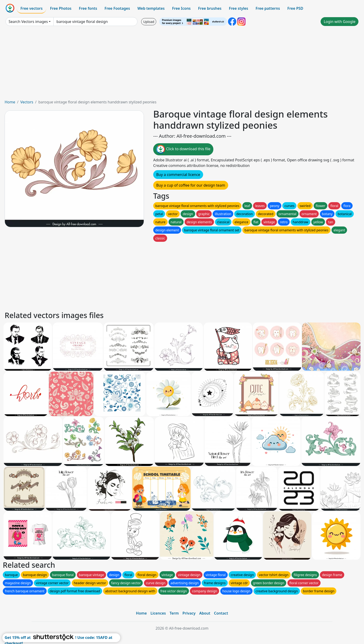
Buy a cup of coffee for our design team (191, 185)
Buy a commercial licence (178, 175)
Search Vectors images (28, 22)
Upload (149, 22)
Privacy (189, 613)
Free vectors (31, 8)
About (205, 613)
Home (10, 102)
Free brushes (210, 8)
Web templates (151, 8)
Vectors (27, 102)
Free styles (239, 8)
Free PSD (295, 8)
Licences (158, 613)
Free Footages (117, 8)
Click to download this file (183, 149)
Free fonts (88, 8)
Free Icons (181, 8)
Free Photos (61, 8)
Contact (221, 613)
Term (174, 613)
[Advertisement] (182, 64)
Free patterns (268, 8)
